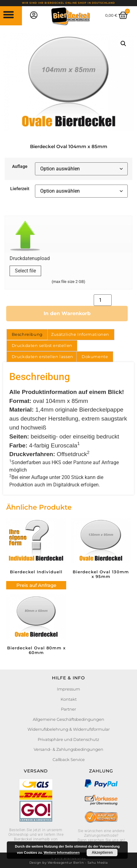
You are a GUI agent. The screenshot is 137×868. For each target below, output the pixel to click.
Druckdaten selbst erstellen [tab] (42, 345)
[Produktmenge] (103, 300)
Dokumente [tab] (95, 357)
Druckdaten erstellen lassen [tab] (43, 357)
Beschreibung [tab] (27, 334)
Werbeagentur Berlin (66, 863)
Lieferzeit (20, 189)
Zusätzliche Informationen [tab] (80, 334)
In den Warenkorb (67, 313)
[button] (9, 15)
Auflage (20, 167)
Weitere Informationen (62, 853)
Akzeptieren (102, 853)
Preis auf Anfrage (36, 585)
